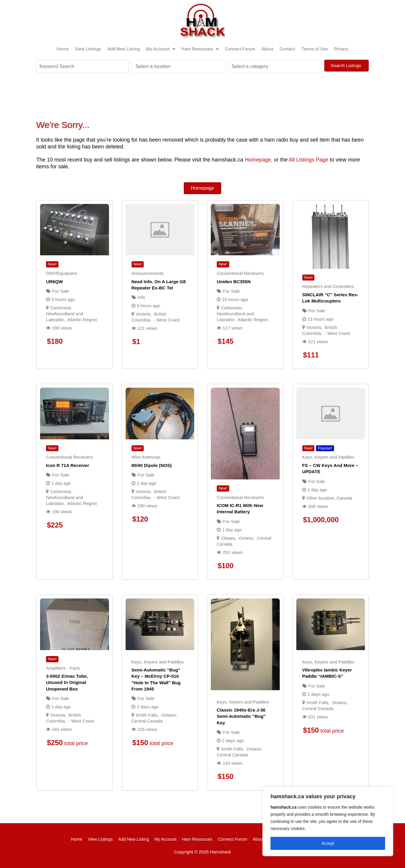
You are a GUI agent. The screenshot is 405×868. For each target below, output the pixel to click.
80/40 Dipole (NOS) (152, 465)
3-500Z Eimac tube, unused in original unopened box (67, 682)
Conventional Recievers (240, 273)
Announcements (148, 273)
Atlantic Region (82, 320)
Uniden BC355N (234, 282)
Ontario (246, 538)
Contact (287, 49)
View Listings (88, 49)
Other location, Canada (329, 498)
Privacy (341, 49)
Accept (328, 843)
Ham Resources (200, 49)
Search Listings (347, 65)
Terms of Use (315, 49)
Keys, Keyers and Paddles (328, 457)
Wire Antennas (146, 457)
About (268, 49)
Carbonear (61, 308)
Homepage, (258, 160)
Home (63, 49)
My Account (161, 49)
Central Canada (147, 721)
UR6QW (54, 282)
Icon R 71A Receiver (68, 465)
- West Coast (167, 320)
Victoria (143, 314)
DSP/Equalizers (62, 273)
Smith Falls (147, 715)
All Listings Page (308, 160)
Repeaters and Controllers (328, 286)
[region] (328, 821)
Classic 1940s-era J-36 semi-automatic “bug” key (241, 716)
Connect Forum (240, 49)
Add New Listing (124, 49)
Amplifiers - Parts (63, 668)
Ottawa (228, 538)
